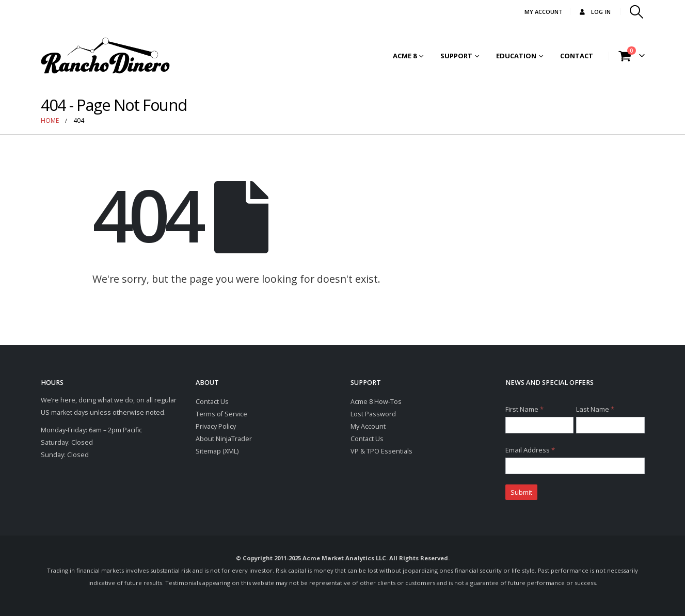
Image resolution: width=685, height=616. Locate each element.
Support (456, 56)
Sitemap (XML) (217, 451)
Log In (594, 12)
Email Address (530, 450)
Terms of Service (221, 414)
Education (516, 56)
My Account (368, 426)
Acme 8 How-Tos (376, 402)
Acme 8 (405, 56)
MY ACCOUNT (544, 12)
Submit (521, 492)
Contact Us (212, 402)
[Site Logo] (105, 56)
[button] (636, 12)
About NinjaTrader (224, 439)
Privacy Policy (216, 426)
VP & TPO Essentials (381, 451)
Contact (577, 56)
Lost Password (373, 414)
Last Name (595, 409)
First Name (524, 409)
